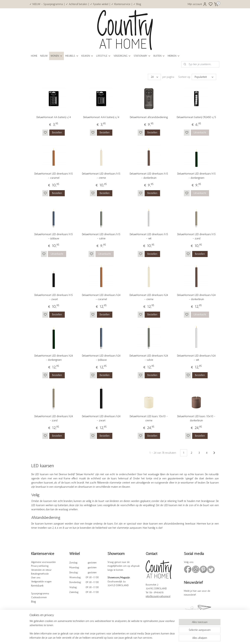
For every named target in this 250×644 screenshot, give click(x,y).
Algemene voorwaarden (43, 562)
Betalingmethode (40, 574)
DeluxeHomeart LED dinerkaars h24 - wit (196, 358)
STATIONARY (142, 56)
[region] (102, 629)
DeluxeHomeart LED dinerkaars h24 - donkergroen (54, 358)
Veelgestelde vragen (41, 582)
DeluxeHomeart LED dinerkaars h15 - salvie (101, 236)
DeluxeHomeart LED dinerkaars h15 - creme (101, 176)
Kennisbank (37, 586)
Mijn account (197, 4)
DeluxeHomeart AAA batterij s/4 (101, 117)
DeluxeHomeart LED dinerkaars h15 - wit (149, 236)
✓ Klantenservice (121, 4)
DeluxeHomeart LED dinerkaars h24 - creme (149, 297)
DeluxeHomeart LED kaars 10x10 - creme (149, 418)
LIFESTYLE (103, 56)
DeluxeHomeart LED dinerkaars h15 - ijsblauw (54, 236)
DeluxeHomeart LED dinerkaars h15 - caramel (54, 176)
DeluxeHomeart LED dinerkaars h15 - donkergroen (196, 176)
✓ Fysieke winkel (99, 4)
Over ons (36, 578)
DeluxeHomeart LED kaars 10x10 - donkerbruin (196, 418)
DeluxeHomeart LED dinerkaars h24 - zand (54, 418)
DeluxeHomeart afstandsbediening (149, 117)
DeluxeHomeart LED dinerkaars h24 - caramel (101, 297)
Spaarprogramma (40, 594)
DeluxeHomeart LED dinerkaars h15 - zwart (54, 297)
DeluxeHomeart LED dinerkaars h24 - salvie (149, 358)
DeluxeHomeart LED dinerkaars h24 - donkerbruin (196, 297)
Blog (34, 602)
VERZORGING (122, 56)
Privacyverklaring (40, 566)
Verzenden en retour (41, 570)
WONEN (57, 56)
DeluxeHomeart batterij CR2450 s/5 (196, 117)
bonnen (43, 597)
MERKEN (174, 56)
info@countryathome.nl (158, 596)
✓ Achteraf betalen (76, 4)
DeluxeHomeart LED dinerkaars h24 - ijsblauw (101, 358)
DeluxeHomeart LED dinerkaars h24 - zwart (101, 418)
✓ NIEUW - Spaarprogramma (46, 4)
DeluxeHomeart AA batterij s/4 (54, 117)
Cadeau (35, 597)
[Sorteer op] (204, 77)
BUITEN (159, 56)
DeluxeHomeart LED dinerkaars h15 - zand (196, 236)
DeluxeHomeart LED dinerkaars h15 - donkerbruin (149, 176)
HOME (34, 56)
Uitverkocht (200, 133)
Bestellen (57, 133)
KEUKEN (87, 56)
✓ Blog (137, 4)
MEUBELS (72, 56)
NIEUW (44, 56)
